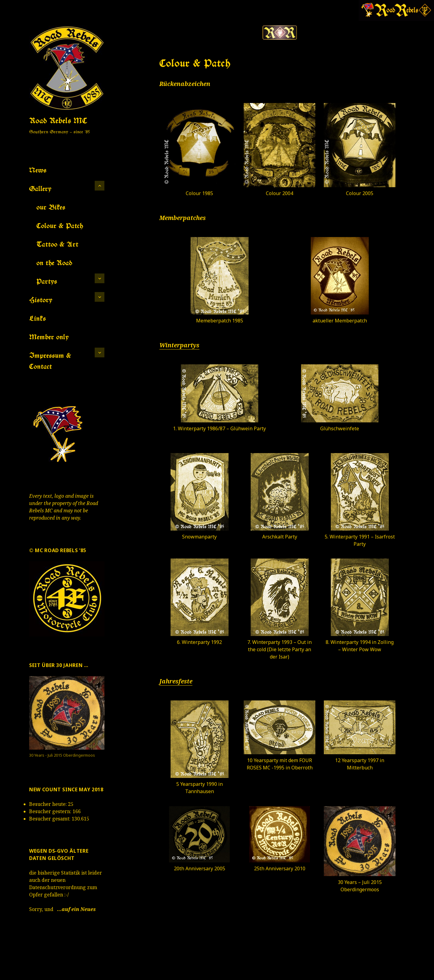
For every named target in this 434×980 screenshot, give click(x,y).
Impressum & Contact (50, 361)
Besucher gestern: (51, 811)
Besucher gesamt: (50, 819)
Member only (49, 337)
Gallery (40, 189)
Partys (47, 281)
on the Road (54, 263)
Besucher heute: (49, 804)
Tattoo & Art (57, 244)
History (41, 300)
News (38, 170)
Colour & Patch (60, 226)
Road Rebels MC (58, 120)
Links (37, 318)
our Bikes (51, 207)
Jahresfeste (176, 681)
